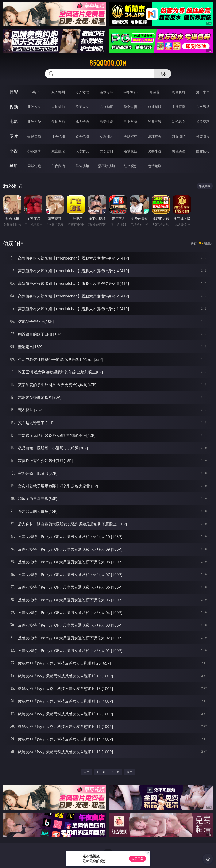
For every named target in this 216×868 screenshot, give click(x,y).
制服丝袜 (131, 122)
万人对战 (82, 92)
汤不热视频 (107, 166)
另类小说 (155, 151)
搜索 (163, 74)
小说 (14, 151)
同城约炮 (34, 166)
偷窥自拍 (34, 136)
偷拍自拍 (58, 122)
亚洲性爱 (34, 122)
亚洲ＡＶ (34, 107)
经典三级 (155, 122)
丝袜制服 (155, 107)
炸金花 (155, 92)
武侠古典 (107, 151)
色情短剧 (155, 166)
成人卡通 (82, 122)
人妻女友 (82, 151)
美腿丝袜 (131, 136)
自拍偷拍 (58, 107)
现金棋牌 (179, 92)
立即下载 (138, 859)
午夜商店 (58, 166)
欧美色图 (82, 136)
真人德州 (58, 92)
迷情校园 (131, 151)
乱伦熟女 (179, 122)
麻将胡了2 (130, 92)
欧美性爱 (107, 122)
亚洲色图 (58, 136)
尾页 (130, 772)
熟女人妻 (131, 107)
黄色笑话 (179, 151)
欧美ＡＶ (82, 107)
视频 (14, 107)
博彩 (14, 92)
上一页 (101, 772)
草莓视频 (82, 166)
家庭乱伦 (58, 151)
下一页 (115, 772)
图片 (14, 136)
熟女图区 (179, 136)
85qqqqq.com (108, 63)
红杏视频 (131, 166)
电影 (14, 121)
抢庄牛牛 (203, 92)
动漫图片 (107, 136)
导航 (14, 166)
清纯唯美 (155, 136)
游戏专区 (107, 92)
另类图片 (203, 136)
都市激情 (34, 151)
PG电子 (34, 92)
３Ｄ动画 (107, 107)
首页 (86, 772)
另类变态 (203, 122)
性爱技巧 (203, 151)
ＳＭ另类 (203, 107)
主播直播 (179, 107)
